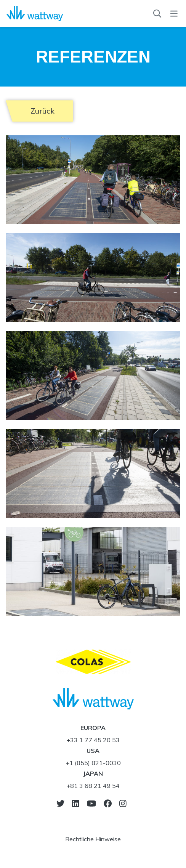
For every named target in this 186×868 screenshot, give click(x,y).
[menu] (174, 14)
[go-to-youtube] (91, 803)
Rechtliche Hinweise (93, 839)
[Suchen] (157, 14)
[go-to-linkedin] (76, 803)
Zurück (42, 111)
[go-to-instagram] (123, 803)
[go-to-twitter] (60, 803)
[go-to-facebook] (108, 803)
